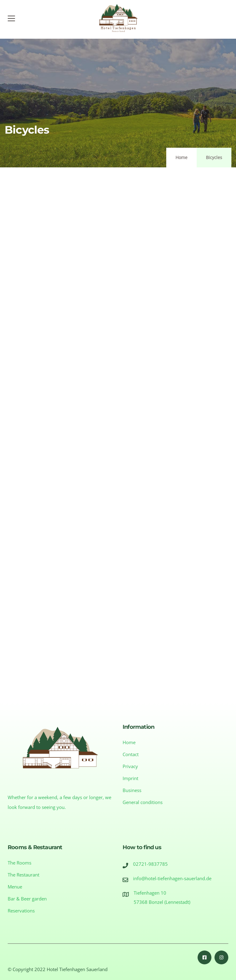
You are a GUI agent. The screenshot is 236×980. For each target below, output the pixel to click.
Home (181, 157)
